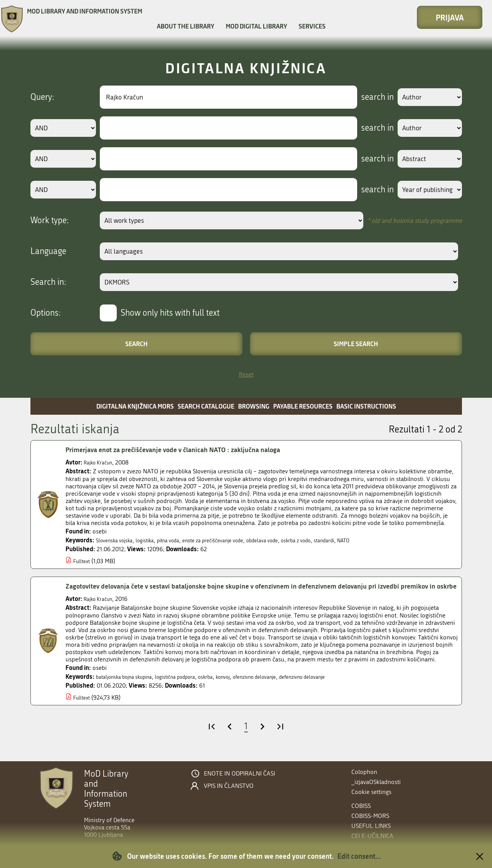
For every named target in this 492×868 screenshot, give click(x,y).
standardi (370, 540)
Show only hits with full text (170, 313)
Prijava (450, 17)
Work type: (50, 220)
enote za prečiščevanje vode (236, 540)
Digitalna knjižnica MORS (135, 406)
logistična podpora (193, 687)
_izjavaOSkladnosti (376, 782)
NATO (393, 540)
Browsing (254, 406)
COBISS (361, 806)
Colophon (364, 772)
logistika (154, 540)
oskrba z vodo (336, 540)
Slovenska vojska (118, 540)
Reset (246, 374)
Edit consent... (359, 856)
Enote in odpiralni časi (239, 774)
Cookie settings (371, 792)
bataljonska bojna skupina (131, 687)
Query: (42, 97)
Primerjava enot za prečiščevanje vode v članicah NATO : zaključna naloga (190, 450)
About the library (186, 26)
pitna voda (182, 540)
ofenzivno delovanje (289, 687)
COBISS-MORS (370, 816)
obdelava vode (295, 540)
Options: (46, 313)
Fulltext (83, 561)
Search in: (48, 282)
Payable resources (303, 406)
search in (368, 97)
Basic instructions (366, 406)
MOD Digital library (256, 26)
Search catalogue (206, 406)
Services (312, 26)
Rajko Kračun (101, 462)
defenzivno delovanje (347, 687)
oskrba (230, 687)
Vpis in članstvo (229, 786)
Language (48, 251)
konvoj (251, 687)
